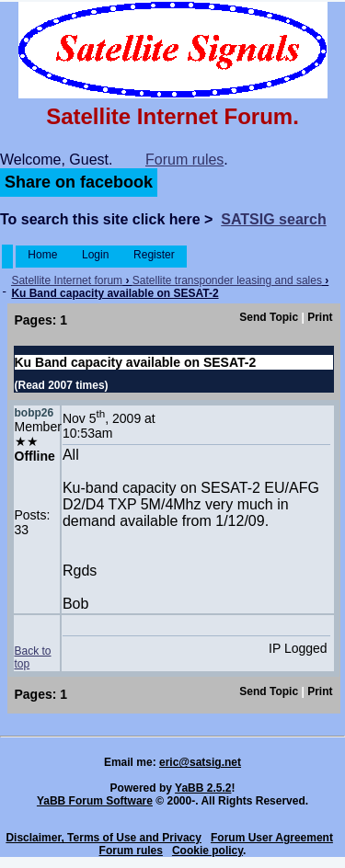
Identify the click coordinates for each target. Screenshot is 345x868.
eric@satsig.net (200, 762)
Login (96, 255)
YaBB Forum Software (95, 801)
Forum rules (184, 160)
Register (154, 255)
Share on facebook (79, 182)
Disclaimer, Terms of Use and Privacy (103, 838)
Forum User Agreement (272, 838)
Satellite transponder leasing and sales (227, 280)
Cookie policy (207, 851)
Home (43, 255)
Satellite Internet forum (67, 280)
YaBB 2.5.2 (203, 788)
